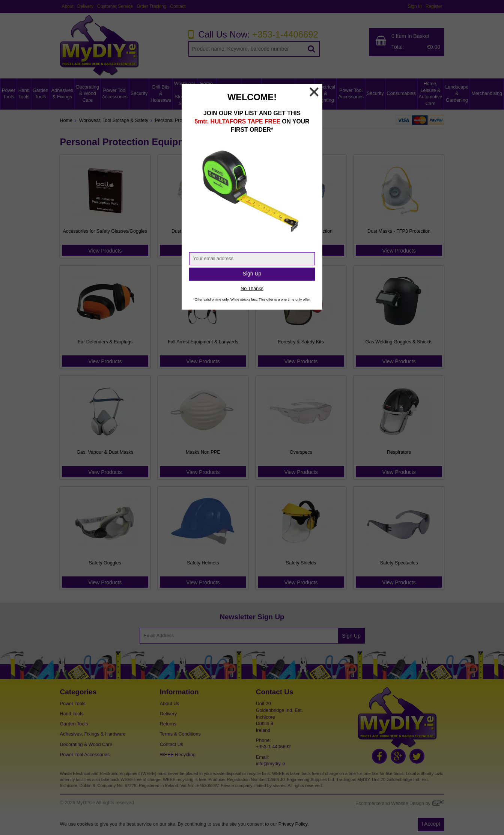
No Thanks (252, 289)
